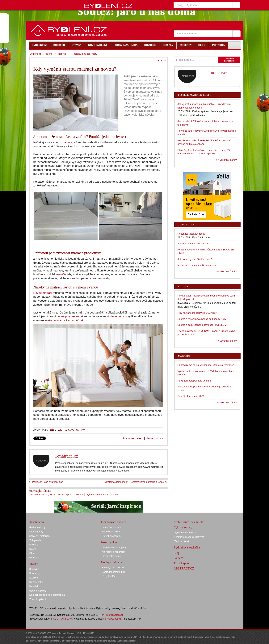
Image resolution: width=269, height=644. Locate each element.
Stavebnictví (36, 522)
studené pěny (115, 316)
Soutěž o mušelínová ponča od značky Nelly (202, 319)
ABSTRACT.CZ (184, 568)
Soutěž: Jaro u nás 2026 (191, 396)
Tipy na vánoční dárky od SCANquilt (197, 313)
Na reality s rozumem (114, 552)
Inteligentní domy (111, 556)
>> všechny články (227, 160)
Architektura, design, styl (189, 522)
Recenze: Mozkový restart (192, 234)
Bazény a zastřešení (113, 567)
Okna (32, 553)
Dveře (33, 549)
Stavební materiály (40, 536)
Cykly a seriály (183, 527)
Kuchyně (34, 569)
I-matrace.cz (67, 456)
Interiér (115, 495)
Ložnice (79, 495)
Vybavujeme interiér (97, 495)
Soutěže (179, 558)
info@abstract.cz (112, 619)
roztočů (61, 274)
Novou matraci (43, 293)
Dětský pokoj (36, 582)
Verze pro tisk (154, 438)
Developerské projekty (114, 547)
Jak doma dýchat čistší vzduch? (195, 259)
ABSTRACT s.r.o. (63, 619)
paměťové (77, 320)
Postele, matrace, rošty (42, 495)
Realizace (35, 558)
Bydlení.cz (35, 54)
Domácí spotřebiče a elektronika (47, 595)
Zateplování (36, 540)
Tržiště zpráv (182, 563)
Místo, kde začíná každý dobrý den (197, 265)
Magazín (184, 356)
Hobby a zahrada (111, 562)
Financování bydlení (114, 522)
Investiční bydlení (111, 527)
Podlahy (34, 545)
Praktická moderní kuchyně (189, 537)
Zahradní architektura (114, 572)
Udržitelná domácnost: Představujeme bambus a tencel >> (136, 482)
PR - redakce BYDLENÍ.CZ (68, 430)
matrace (67, 142)
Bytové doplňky (38, 591)
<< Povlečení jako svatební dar (46, 482)
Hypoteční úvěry (111, 532)
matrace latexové (56, 320)
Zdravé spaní (65, 495)
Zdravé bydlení (38, 599)
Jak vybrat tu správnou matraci (194, 243)
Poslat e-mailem (133, 438)
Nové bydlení (109, 542)
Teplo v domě (182, 541)
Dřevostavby (36, 532)
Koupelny (35, 573)
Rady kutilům (109, 576)
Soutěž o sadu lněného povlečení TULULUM (202, 325)
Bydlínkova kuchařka (187, 547)
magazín (160, 60)
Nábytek (63, 54)
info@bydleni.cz (115, 615)
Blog (177, 553)
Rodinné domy (37, 527)
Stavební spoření (111, 536)
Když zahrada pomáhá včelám (194, 381)
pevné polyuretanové (70, 316)
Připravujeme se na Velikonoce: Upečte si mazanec (206, 365)
